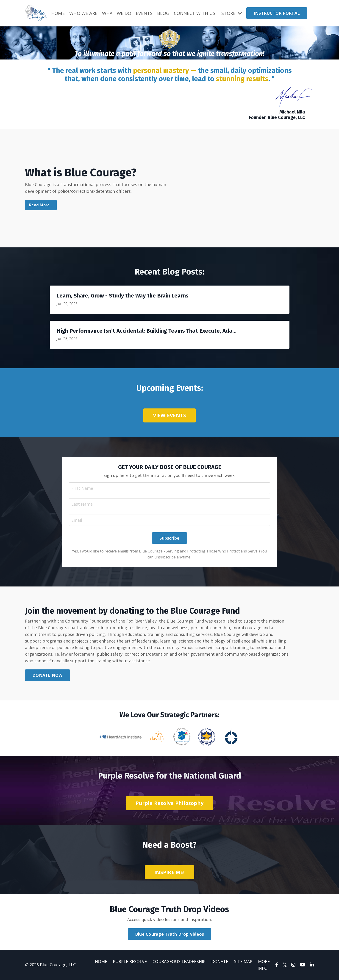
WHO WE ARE (83, 13)
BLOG (163, 13)
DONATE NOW (47, 676)
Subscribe (169, 538)
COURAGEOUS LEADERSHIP (179, 962)
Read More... (41, 205)
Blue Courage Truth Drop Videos (170, 935)
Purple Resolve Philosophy (169, 803)
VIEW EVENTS (170, 415)
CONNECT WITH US (195, 13)
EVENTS (144, 13)
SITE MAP (243, 962)
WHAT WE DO (117, 13)
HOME (58, 13)
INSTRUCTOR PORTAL (277, 13)
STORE (231, 13)
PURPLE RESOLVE (130, 962)
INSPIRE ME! (169, 873)
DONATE (220, 962)
